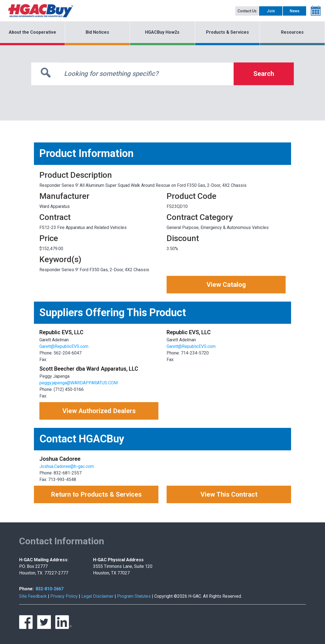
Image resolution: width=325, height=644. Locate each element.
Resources (292, 32)
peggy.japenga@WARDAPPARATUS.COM (79, 383)
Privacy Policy (64, 596)
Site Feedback (33, 596)
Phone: (26, 589)
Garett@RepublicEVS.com (64, 346)
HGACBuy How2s (162, 32)
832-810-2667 (50, 589)
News (295, 11)
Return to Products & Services (96, 494)
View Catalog (226, 285)
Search (264, 74)
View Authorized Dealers (99, 411)
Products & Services (227, 32)
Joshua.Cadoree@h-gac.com (67, 466)
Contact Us (247, 11)
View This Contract (229, 494)
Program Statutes (134, 596)
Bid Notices (97, 32)
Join (271, 11)
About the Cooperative (32, 32)
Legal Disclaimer (97, 596)
